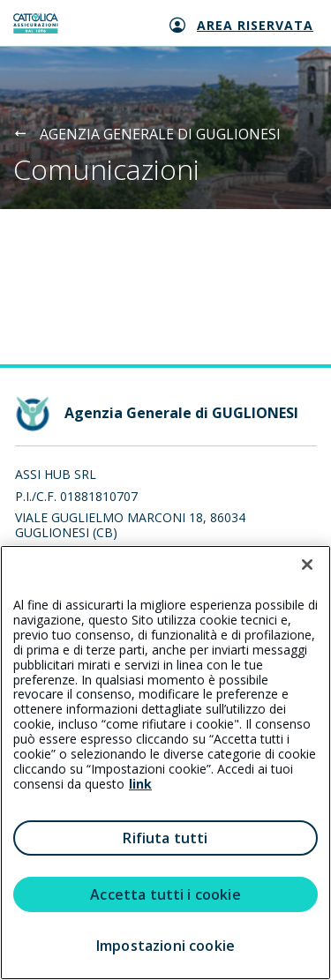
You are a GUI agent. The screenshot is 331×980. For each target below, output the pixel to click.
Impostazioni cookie (165, 946)
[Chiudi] (307, 565)
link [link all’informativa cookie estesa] (140, 784)
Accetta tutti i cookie (165, 894)
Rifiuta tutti (165, 838)
